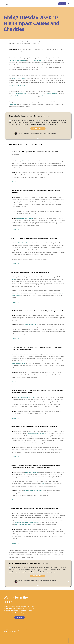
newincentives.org (30, 325)
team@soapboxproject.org (17, 85)
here (43, 484)
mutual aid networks (21, 94)
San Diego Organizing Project (26, 397)
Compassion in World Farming (25, 218)
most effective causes (19, 78)
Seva (14, 279)
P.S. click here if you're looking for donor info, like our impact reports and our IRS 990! (19, 631)
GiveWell (23, 60)
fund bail (18, 96)
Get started (20, 617)
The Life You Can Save (35, 60)
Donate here (16, 339)
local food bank (47, 96)
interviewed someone (31, 472)
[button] (69, 4)
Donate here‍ (16, 182)
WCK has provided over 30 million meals (27, 522)
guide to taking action (19, 363)
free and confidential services (33, 491)
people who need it (53, 94)
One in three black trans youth (37, 434)
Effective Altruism (14, 60)
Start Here (38, 129)
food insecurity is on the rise (24, 525)
